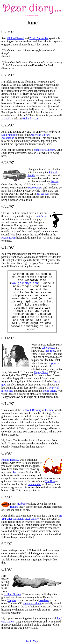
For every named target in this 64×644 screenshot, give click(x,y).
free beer (44, 600)
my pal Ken (43, 194)
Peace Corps (35, 188)
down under (34, 484)
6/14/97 (8, 338)
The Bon (50, 481)
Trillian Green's (13, 594)
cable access (48, 348)
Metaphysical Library (32, 517)
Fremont (50, 410)
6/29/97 (8, 32)
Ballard (14, 507)
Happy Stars (41, 372)
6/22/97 (8, 206)
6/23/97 (8, 162)
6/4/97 (7, 497)
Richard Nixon (30, 118)
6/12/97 (8, 403)
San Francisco (9, 135)
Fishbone (22, 504)
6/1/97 (7, 569)
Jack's (8, 118)
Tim (15, 472)
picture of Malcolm (45, 150)
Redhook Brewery (31, 410)
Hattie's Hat (41, 216)
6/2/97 (7, 544)
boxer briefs (50, 391)
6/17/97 (8, 247)
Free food (50, 351)
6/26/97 (8, 125)
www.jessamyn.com (25, 283)
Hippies (12, 600)
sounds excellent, (32, 603)
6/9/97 (7, 453)
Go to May (32, 641)
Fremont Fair (9, 238)
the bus (55, 181)
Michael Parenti (16, 38)
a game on (55, 363)
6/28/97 (8, 75)
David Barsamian (39, 38)
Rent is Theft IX (10, 460)
